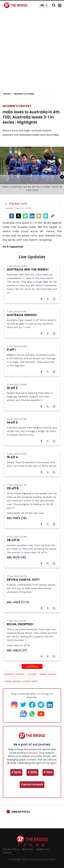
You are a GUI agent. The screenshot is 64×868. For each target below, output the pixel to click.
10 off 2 (12, 388)
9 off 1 (11, 350)
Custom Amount (32, 784)
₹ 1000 (48, 772)
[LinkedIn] (32, 216)
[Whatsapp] (25, 216)
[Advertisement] (32, 53)
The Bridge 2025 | (19, 859)
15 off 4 (12, 457)
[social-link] (53, 216)
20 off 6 (13, 488)
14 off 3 (12, 422)
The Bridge (43, 694)
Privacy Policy (11, 849)
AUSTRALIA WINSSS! (22, 315)
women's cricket (14, 674)
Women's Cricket (17, 106)
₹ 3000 (32, 772)
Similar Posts (21, 812)
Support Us (42, 849)
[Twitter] (18, 216)
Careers (7, 853)
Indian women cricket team (21, 681)
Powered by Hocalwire (42, 859)
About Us (27, 849)
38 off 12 (13, 540)
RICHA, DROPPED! (20, 624)
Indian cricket (48, 674)
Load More (32, 666)
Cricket (32, 674)
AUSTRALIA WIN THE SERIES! (28, 269)
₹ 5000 (16, 772)
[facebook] (12, 216)
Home (8, 94)
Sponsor (33, 753)
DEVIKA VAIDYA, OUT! (23, 579)
